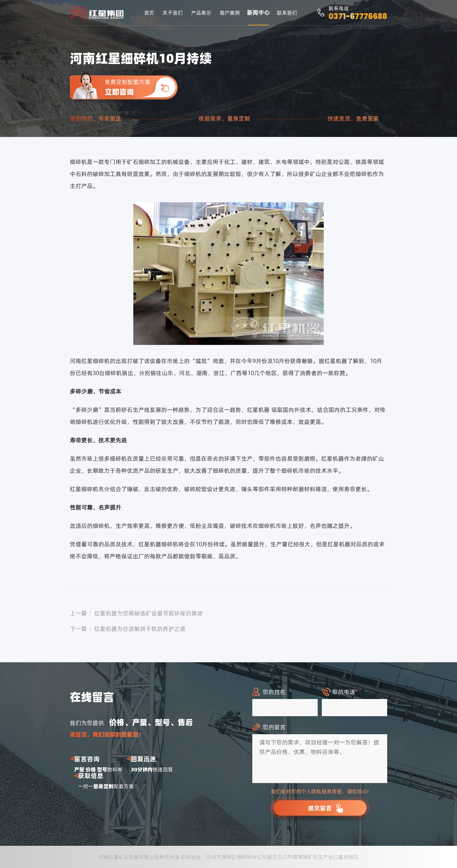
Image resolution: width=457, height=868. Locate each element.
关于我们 (173, 13)
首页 (149, 13)
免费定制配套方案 (141, 87)
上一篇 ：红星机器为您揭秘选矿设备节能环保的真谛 (136, 613)
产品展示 (201, 13)
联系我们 (287, 13)
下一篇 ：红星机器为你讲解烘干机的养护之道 (128, 629)
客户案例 (230, 13)
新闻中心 (258, 13)
